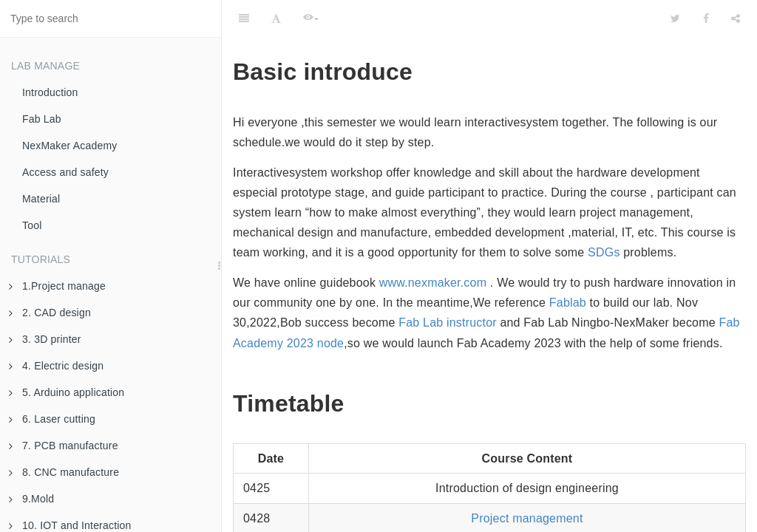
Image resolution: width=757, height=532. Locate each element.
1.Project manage (57, 286)
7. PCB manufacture (64, 446)
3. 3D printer (45, 339)
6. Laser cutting (52, 419)
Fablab (568, 266)
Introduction (50, 92)
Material (41, 199)
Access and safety (65, 172)
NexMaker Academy (69, 146)
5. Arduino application (67, 392)
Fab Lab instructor (448, 286)
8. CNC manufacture (64, 472)
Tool (32, 225)
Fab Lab (42, 119)
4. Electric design (56, 366)
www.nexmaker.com (433, 246)
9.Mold (31, 499)
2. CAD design (50, 313)
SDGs (604, 215)
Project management (527, 481)
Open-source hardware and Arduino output (527, 511)
